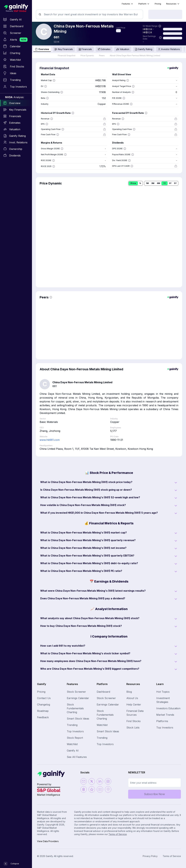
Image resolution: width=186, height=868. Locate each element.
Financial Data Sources (135, 713)
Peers (102, 56)
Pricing (158, 4)
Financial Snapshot (67, 56)
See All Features (77, 757)
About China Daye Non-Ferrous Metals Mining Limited (135, 56)
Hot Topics (163, 692)
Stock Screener (76, 692)
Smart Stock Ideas (78, 719)
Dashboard (103, 692)
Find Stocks (134, 721)
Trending (72, 725)
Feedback (43, 717)
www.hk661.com (50, 440)
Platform (144, 4)
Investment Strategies (163, 700)
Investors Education (168, 708)
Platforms (162, 721)
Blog (129, 692)
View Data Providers (48, 841)
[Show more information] (160, 26)
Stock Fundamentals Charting (75, 708)
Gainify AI (73, 751)
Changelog (44, 705)
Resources (173, 4)
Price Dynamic (87, 56)
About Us (132, 698)
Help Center (134, 705)
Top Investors (75, 731)
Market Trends (165, 715)
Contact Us (44, 698)
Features (128, 4)
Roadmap (43, 711)
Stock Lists (133, 728)
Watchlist (72, 744)
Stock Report (75, 738)
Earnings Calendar (78, 698)
